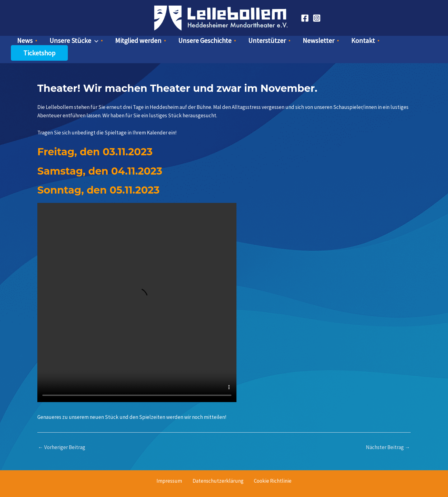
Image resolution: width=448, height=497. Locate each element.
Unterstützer (260, 42)
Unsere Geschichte (205, 42)
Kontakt (340, 42)
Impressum (170, 470)
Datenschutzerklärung (218, 470)
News (49, 42)
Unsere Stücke (90, 42)
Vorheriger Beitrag (62, 436)
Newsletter (304, 42)
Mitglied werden (147, 42)
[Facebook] (305, 18)
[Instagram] (317, 18)
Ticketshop (383, 42)
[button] (111, 42)
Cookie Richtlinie (272, 470)
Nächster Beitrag (388, 436)
